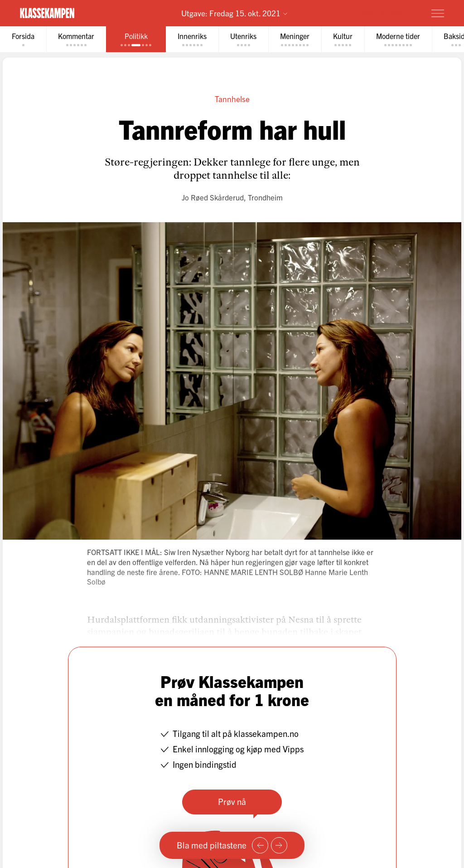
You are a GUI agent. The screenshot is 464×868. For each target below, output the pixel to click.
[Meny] (438, 13)
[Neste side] (279, 845)
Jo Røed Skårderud (213, 197)
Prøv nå (232, 801)
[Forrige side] (260, 845)
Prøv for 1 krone (384, 13)
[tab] (23, 39)
